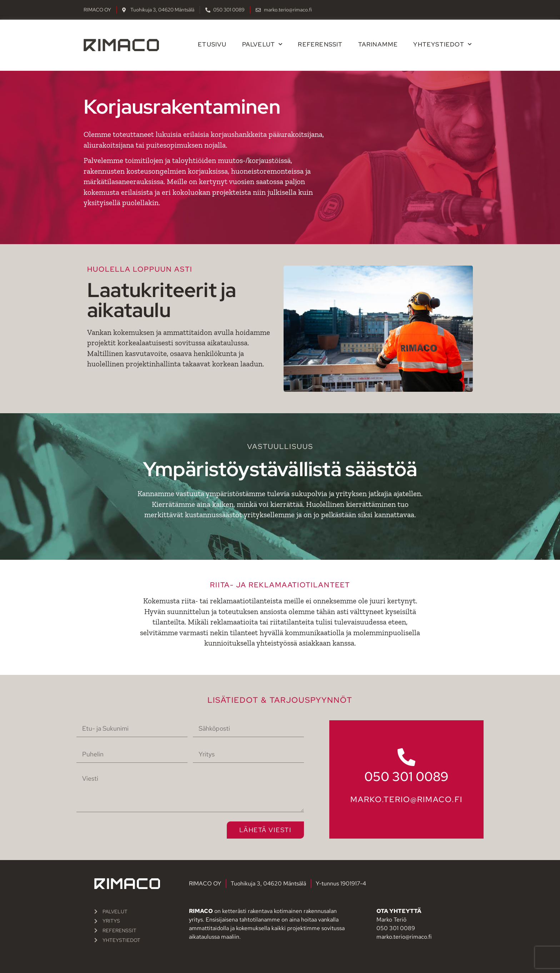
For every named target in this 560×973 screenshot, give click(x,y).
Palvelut (262, 44)
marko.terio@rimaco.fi (406, 799)
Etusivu (212, 44)
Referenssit (320, 44)
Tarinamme (378, 44)
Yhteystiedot (442, 44)
